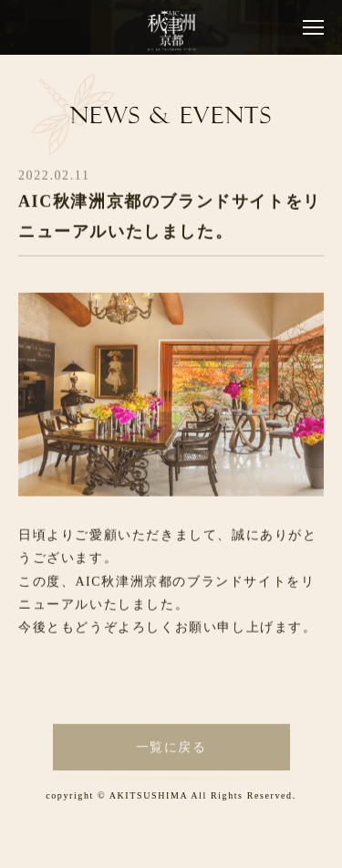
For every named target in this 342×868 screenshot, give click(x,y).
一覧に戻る (171, 752)
